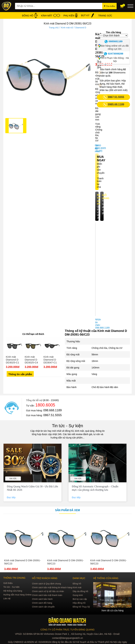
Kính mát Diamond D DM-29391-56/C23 (22, 562)
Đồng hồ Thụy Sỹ (81, 607)
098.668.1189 (52, 410)
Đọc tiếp (12, 497)
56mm (95, 355)
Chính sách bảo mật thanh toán (47, 595)
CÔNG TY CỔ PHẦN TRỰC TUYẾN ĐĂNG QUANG (67, 630)
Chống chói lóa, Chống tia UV (107, 348)
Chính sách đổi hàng (42, 603)
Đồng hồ (77, 584)
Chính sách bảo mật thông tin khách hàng (52, 587)
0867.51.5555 (52, 415)
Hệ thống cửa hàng (13, 591)
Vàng (94, 374)
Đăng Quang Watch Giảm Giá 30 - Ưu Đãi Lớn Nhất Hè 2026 (32, 488)
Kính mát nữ (67, 28)
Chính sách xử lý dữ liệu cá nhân (48, 591)
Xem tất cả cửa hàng (112, 610)
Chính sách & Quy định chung (47, 584)
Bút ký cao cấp (80, 599)
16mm (95, 361)
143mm (95, 368)
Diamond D (81, 28)
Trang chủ (54, 28)
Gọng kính (78, 595)
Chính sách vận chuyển (43, 607)
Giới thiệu (8, 583)
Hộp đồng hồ (79, 603)
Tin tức (13, 478)
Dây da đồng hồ (80, 591)
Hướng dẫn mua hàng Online (17, 595)
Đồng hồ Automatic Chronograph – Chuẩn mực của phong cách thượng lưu (95, 488)
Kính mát (77, 587)
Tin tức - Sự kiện (67, 426)
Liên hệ (7, 599)
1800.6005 (45, 405)
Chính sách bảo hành (42, 599)
